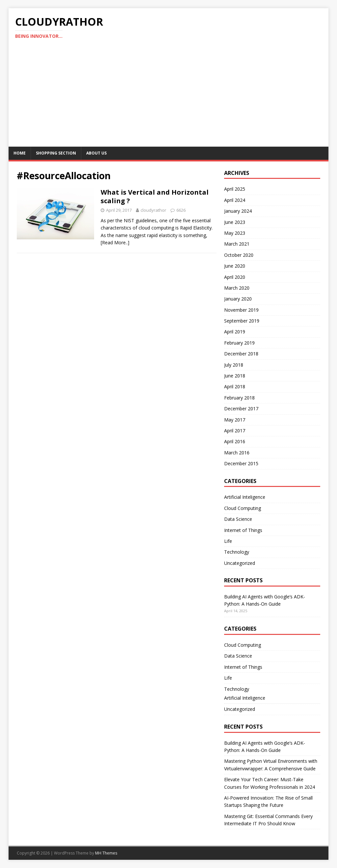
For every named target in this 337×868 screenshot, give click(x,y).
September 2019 (242, 321)
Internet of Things (243, 530)
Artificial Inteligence (245, 497)
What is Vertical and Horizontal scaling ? (155, 196)
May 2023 (235, 233)
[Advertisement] (169, 97)
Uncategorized (240, 563)
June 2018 (235, 376)
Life (228, 541)
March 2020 (237, 288)
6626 (181, 210)
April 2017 (235, 431)
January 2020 (238, 299)
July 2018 (234, 365)
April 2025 (235, 189)
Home (20, 153)
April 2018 (235, 386)
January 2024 (238, 211)
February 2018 (239, 398)
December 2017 (241, 409)
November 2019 (241, 310)
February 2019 (239, 343)
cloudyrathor (153, 210)
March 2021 (237, 244)
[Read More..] (115, 242)
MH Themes (106, 853)
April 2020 (235, 277)
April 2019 (235, 332)
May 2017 (235, 420)
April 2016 (235, 441)
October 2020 (239, 255)
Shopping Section (56, 153)
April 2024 (235, 200)
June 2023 (235, 222)
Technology (237, 552)
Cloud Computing (243, 508)
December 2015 (241, 463)
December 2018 (241, 354)
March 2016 (237, 453)
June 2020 (235, 266)
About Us (96, 153)
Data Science (238, 519)
